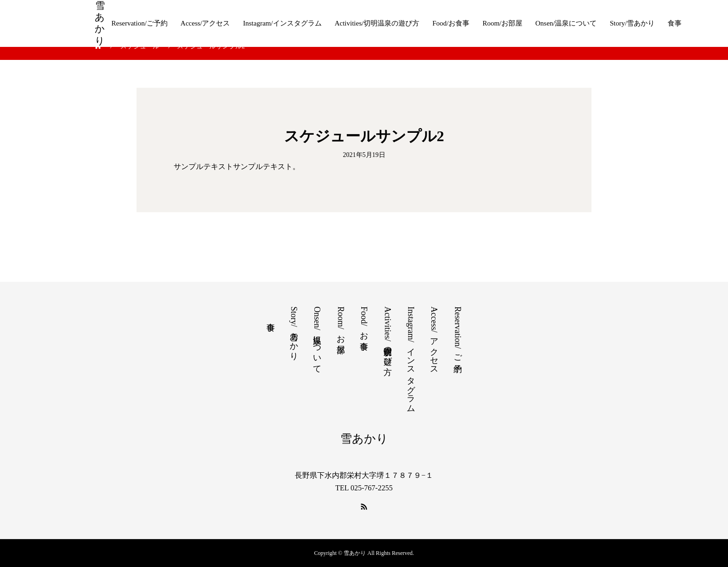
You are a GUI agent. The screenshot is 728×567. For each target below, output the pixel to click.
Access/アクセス (205, 23)
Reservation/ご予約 (140, 23)
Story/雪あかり (633, 23)
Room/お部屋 (502, 23)
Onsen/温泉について (566, 23)
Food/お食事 (451, 23)
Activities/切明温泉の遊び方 (377, 23)
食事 (675, 23)
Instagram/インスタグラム (282, 23)
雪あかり (100, 23)
